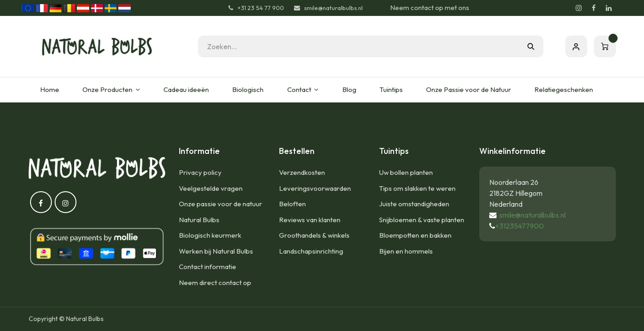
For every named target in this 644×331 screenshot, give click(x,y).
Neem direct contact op (215, 283)
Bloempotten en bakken (415, 235)
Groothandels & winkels (314, 235)
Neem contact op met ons (430, 8)
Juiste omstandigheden (414, 204)
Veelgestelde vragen (211, 188)
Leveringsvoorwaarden (315, 188)
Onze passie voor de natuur (221, 204)
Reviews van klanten (310, 220)
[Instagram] (579, 8)
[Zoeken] (531, 46)
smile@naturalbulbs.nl (532, 215)
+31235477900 (520, 226)
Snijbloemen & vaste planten (422, 220)
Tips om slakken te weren (417, 188)
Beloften (292, 204)
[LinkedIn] (609, 8)
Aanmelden (576, 46)
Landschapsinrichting (311, 251)
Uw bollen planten (406, 172)
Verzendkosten (302, 172)
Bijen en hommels (406, 251)
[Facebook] (594, 8)
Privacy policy (200, 172)
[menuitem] (50, 90)
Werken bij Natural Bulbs (216, 251)
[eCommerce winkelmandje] (605, 46)
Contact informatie (208, 267)
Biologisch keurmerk (210, 235)
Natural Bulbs (199, 220)
